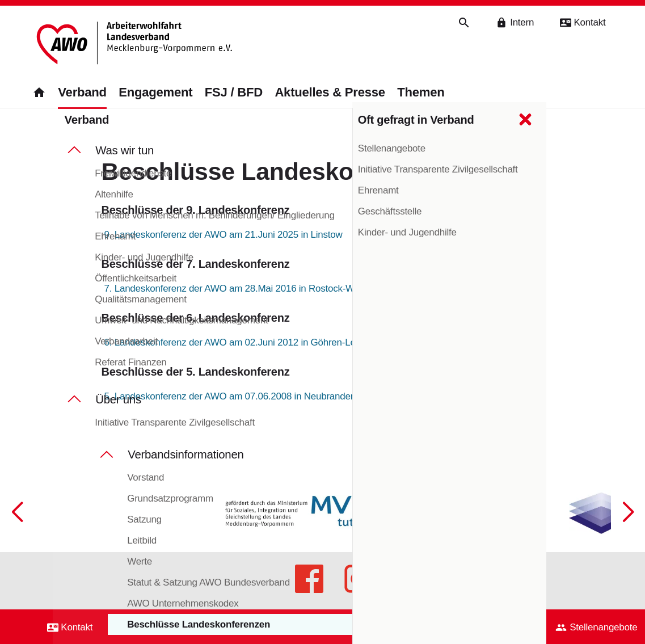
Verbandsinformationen (186, 455)
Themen (421, 93)
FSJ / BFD (234, 93)
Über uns (118, 400)
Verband (82, 93)
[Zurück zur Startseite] (134, 44)
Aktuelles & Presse (330, 93)
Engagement (155, 93)
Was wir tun (125, 151)
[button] (628, 544)
